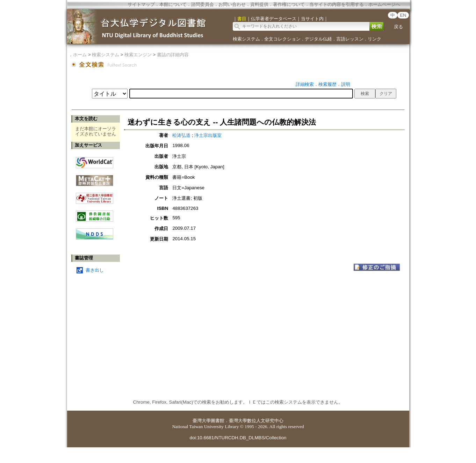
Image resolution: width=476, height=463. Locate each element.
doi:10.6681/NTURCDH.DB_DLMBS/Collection (238, 438)
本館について (173, 4)
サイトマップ (141, 4)
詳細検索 (305, 84)
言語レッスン (350, 39)
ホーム (80, 55)
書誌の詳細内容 (173, 55)
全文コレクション (282, 39)
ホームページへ (384, 4)
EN (403, 15)
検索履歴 (327, 84)
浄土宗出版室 (208, 135)
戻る (398, 27)
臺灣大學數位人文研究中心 (256, 421)
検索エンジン (138, 55)
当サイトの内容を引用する (337, 4)
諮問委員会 (203, 4)
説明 (346, 84)
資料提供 (259, 4)
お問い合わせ (232, 4)
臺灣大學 (202, 421)
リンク (374, 39)
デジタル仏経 (318, 39)
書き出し (95, 270)
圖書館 (218, 421)
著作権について (289, 4)
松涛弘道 (181, 135)
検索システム (246, 39)
